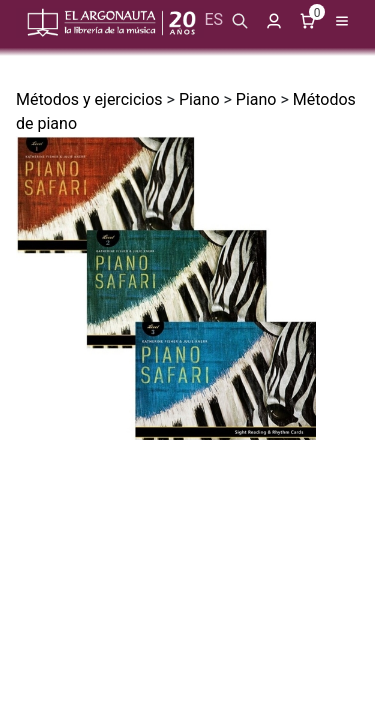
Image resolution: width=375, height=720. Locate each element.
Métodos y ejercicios (89, 99)
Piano (199, 99)
